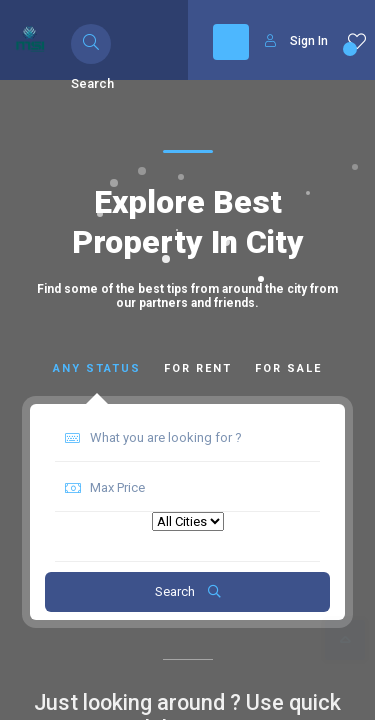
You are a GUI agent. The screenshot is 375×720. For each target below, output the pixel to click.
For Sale (288, 368)
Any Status (97, 368)
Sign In (296, 41)
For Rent (198, 368)
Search (188, 591)
